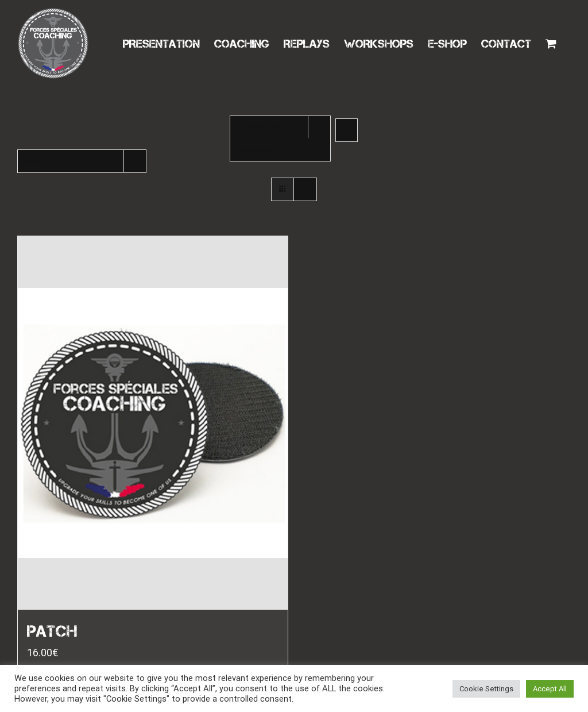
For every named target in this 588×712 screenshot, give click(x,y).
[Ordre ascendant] (347, 130)
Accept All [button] (550, 689)
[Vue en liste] (305, 189)
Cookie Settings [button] (486, 689)
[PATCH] (153, 423)
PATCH (52, 631)
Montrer (56, 161)
